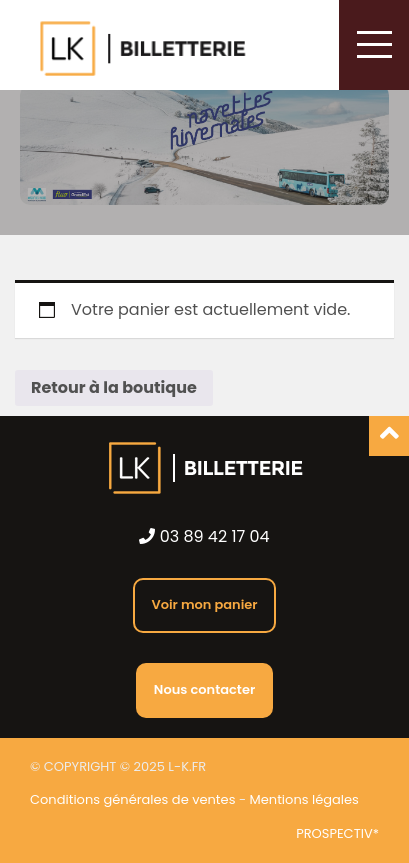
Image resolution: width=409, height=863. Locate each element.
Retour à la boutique (114, 387)
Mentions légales (304, 799)
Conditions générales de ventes (132, 799)
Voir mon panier (204, 604)
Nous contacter (204, 689)
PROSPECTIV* (337, 834)
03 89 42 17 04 (204, 537)
